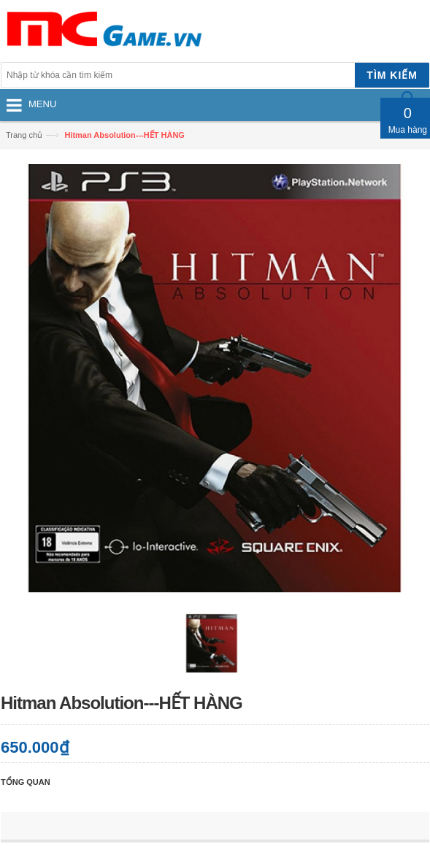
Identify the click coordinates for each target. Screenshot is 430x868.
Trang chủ (24, 135)
